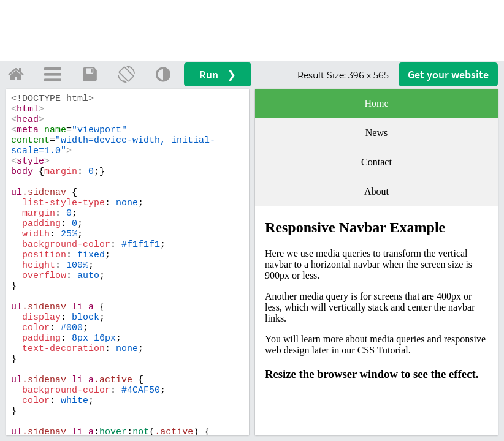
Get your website (448, 74)
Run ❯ (218, 74)
